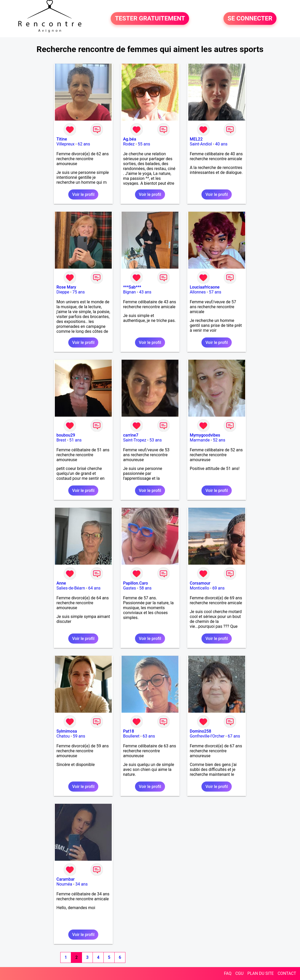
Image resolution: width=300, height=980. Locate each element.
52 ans (219, 440)
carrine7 (131, 435)
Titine (62, 139)
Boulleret (131, 736)
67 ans (234, 736)
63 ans (149, 736)
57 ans (215, 292)
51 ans (76, 440)
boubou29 (66, 435)
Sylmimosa (67, 731)
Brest (61, 440)
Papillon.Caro (136, 583)
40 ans (221, 144)
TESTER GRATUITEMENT (150, 19)
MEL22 (196, 139)
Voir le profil (83, 194)
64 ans (94, 588)
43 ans (145, 292)
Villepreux (65, 144)
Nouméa (64, 884)
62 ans (84, 144)
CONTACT (287, 973)
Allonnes (198, 292)
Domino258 (201, 731)
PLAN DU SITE (261, 973)
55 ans (144, 144)
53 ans (156, 440)
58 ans (145, 588)
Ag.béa (130, 139)
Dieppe (63, 292)
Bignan (129, 292)
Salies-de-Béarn (71, 588)
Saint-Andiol (201, 144)
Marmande (200, 440)
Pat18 (129, 731)
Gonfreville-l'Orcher (207, 736)
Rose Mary (66, 287)
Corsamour (200, 583)
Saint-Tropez (135, 440)
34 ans (81, 884)
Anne (61, 583)
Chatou (63, 736)
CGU (239, 973)
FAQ (228, 973)
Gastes (130, 588)
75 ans (79, 292)
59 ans (79, 736)
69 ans (219, 588)
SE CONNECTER (250, 19)
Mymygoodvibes (205, 435)
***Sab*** (132, 287)
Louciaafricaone (205, 287)
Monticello (200, 588)
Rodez (129, 144)
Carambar (65, 879)
